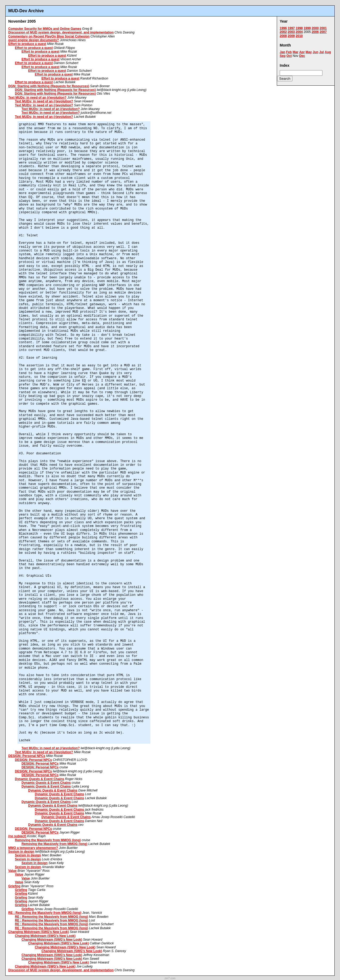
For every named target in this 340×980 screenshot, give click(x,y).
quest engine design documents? (34, 40)
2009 (291, 36)
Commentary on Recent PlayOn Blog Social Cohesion (49, 36)
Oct (289, 56)
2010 (299, 36)
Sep (283, 56)
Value (12, 871)
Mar (296, 52)
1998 (299, 28)
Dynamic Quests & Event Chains (39, 779)
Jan (282, 52)
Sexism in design (21, 852)
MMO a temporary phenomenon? (33, 848)
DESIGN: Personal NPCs (27, 756)
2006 (315, 32)
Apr (302, 52)
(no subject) (17, 836)
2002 (283, 32)
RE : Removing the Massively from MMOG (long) (45, 913)
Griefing (14, 886)
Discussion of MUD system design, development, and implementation (61, 32)
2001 (323, 28)
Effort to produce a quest (27, 44)
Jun (315, 52)
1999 (307, 28)
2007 (323, 32)
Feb (289, 52)
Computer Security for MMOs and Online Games (45, 29)
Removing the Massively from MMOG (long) (48, 840)
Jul (322, 52)
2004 (299, 32)
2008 (283, 36)
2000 (315, 28)
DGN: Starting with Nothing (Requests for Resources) (49, 86)
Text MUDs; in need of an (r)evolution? (37, 98)
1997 (291, 28)
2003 (291, 32)
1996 (283, 28)
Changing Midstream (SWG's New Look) (39, 932)
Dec (302, 56)
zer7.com (170, 978)
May (309, 52)
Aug (328, 52)
